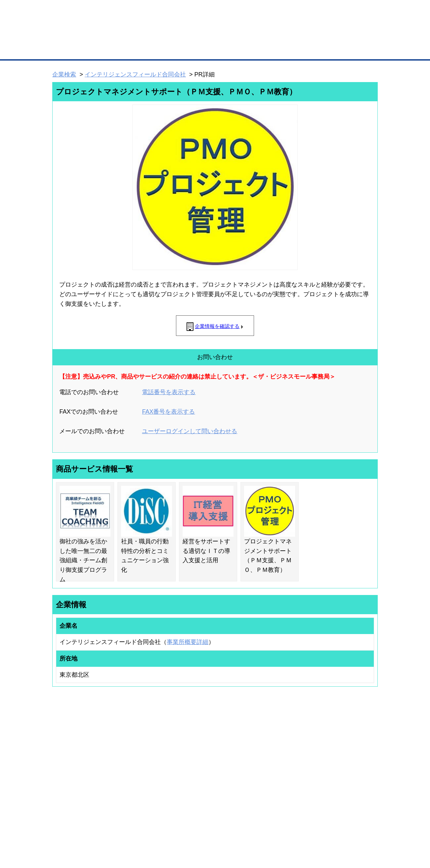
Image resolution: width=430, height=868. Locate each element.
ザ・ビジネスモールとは (299, 11)
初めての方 (63, 828)
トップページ (66, 49)
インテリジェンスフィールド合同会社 (135, 74)
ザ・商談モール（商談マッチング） (265, 50)
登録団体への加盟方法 (203, 759)
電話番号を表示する (169, 392)
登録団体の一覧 (197, 751)
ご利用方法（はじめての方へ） (348, 751)
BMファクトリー (141, 774)
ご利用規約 (300, 828)
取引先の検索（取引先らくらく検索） (79, 759)
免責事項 (61, 838)
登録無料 (77, 36)
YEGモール (277, 777)
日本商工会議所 (280, 751)
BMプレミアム (139, 751)
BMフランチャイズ (143, 800)
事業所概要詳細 (188, 642)
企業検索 (64, 74)
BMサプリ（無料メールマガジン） (76, 794)
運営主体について (336, 768)
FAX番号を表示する (168, 412)
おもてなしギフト (282, 768)
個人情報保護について (346, 828)
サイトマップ (150, 828)
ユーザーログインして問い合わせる (190, 431)
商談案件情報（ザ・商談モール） (75, 777)
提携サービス (138, 783)
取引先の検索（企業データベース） (166, 50)
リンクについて (259, 828)
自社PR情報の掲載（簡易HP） (73, 785)
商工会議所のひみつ (284, 759)
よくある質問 (332, 759)
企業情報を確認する (217, 326)
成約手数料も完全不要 (163, 36)
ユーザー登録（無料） (65, 751)
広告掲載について (105, 828)
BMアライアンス (141, 792)
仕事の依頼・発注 (62, 768)
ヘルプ (223, 828)
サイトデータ (190, 828)
